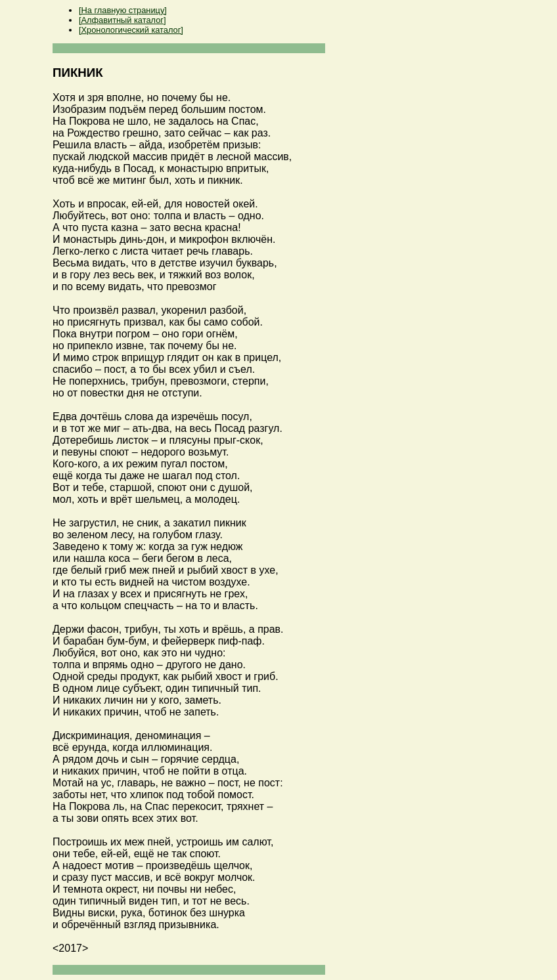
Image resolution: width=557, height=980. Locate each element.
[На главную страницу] (123, 10)
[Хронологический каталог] (131, 30)
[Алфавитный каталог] (122, 20)
